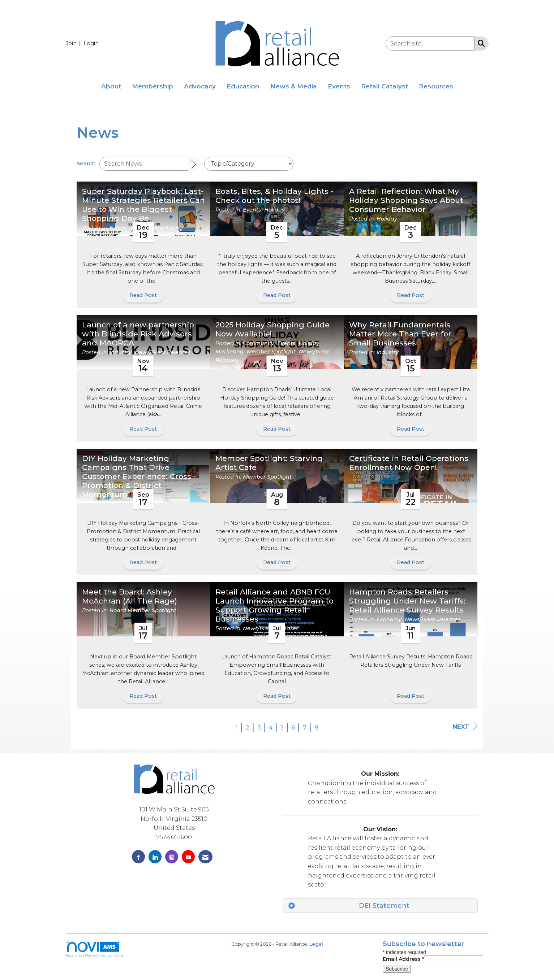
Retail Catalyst (385, 86)
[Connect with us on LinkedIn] (155, 857)
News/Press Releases (163, 352)
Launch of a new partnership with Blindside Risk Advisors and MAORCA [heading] (138, 334)
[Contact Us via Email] (205, 857)
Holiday (274, 210)
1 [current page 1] (237, 728)
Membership (153, 86)
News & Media (294, 86)
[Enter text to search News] (144, 164)
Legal (316, 944)
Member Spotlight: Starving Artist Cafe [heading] (269, 463)
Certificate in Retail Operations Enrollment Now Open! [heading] (409, 463)
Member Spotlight (271, 352)
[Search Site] (480, 43)
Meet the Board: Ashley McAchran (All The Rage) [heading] (130, 596)
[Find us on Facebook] (138, 857)
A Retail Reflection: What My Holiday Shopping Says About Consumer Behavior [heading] (406, 200)
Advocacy (200, 86)
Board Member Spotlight (143, 610)
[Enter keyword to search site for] (430, 43)
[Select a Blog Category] (249, 164)
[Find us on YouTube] (188, 857)
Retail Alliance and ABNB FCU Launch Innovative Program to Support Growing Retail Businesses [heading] (274, 606)
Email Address (403, 959)
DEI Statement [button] (384, 906)
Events (339, 86)
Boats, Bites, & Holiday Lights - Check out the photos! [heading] (274, 196)
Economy (389, 619)
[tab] (380, 906)
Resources (436, 86)
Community (258, 343)
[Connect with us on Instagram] (172, 857)
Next (465, 726)
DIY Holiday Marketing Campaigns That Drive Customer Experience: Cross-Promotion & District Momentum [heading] (138, 476)
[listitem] (74, 43)
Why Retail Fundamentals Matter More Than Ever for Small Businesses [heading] (400, 334)
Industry (121, 352)
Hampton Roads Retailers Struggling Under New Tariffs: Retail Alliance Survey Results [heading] (407, 601)
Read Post (143, 295)
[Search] (194, 164)
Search (86, 164)
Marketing (169, 228)
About (111, 86)
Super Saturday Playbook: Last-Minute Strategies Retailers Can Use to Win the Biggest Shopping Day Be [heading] (143, 205)
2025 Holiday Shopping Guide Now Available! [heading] (272, 329)
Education (243, 86)
